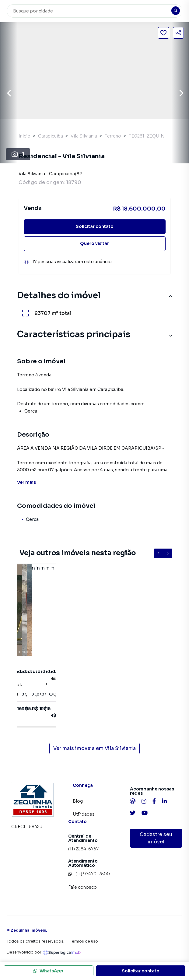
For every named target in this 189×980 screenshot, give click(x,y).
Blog (78, 801)
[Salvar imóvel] (163, 33)
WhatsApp (48, 971)
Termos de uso (84, 941)
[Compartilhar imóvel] (178, 33)
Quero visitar (94, 243)
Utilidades (84, 814)
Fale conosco (82, 887)
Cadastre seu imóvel (156, 838)
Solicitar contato (95, 226)
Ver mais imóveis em (94, 748)
